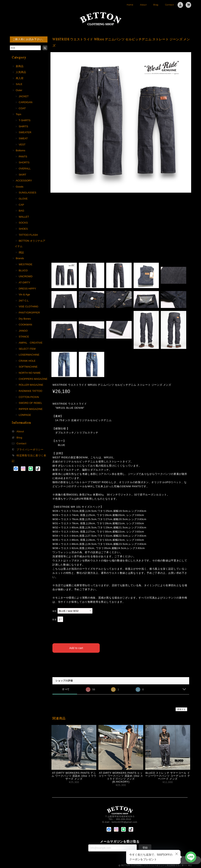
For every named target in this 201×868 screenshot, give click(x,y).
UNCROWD (26, 276)
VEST (22, 145)
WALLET (24, 217)
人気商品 (21, 72)
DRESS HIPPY (27, 289)
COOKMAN (25, 325)
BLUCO (23, 270)
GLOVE (23, 199)
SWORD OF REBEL (30, 403)
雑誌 (21, 252)
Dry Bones (25, 319)
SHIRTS (23, 126)
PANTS (23, 157)
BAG (21, 211)
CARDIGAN (26, 102)
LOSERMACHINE (29, 355)
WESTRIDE (26, 264)
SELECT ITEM (27, 349)
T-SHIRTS (25, 120)
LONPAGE (25, 415)
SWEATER (25, 132)
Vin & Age (24, 294)
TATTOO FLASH (28, 235)
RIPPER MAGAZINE (31, 409)
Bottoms (20, 150)
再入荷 (20, 78)
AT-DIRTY (25, 282)
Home (130, 5)
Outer (19, 90)
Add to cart (76, 647)
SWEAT (23, 138)
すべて (66, 688)
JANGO (23, 331)
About (143, 5)
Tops (19, 114)
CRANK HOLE (27, 361)
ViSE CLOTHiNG (29, 306)
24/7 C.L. (24, 301)
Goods (20, 187)
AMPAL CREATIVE (31, 343)
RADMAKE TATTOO (30, 391)
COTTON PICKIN (29, 397)
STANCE (24, 337)
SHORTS (24, 162)
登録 (145, 847)
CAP (21, 205)
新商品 (20, 66)
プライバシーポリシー (30, 450)
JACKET (24, 96)
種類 (54, 611)
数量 (54, 620)
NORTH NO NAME (30, 373)
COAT (22, 108)
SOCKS (23, 223)
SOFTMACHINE (28, 367)
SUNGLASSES (27, 193)
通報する (181, 709)
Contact (170, 5)
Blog (156, 5)
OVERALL (25, 169)
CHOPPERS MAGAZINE (33, 379)
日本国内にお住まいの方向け (121, 661)
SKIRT (22, 175)
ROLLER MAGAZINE (31, 385)
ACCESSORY (24, 181)
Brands (20, 258)
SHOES (23, 229)
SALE (19, 84)
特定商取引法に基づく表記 (180, 865)
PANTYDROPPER (29, 313)
